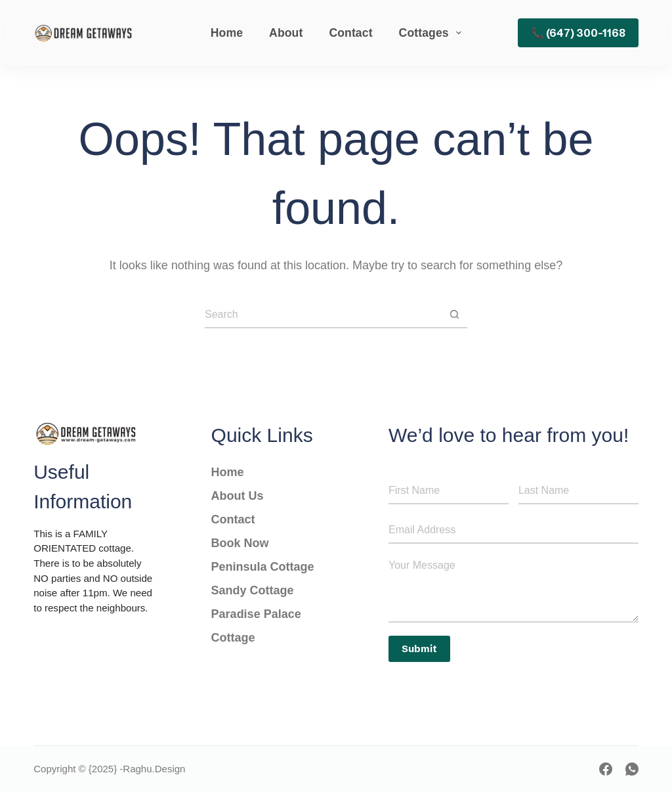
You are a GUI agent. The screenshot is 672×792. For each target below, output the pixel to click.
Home (227, 33)
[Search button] (454, 315)
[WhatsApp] (632, 769)
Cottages (433, 33)
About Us (239, 496)
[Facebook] (606, 769)
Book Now (240, 543)
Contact (350, 33)
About (286, 33)
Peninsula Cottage (263, 567)
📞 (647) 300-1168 (578, 33)
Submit (419, 649)
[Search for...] (323, 315)
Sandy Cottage (254, 590)
